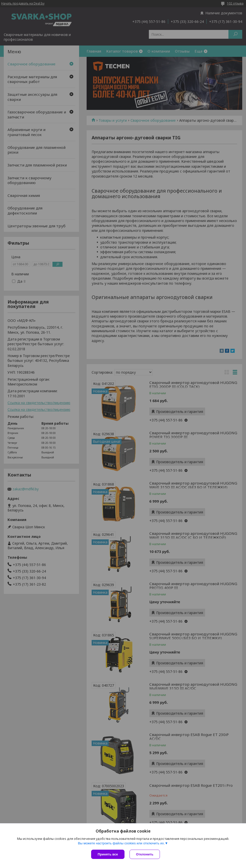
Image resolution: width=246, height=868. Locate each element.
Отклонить (145, 854)
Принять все (108, 854)
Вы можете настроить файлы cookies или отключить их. (121, 843)
